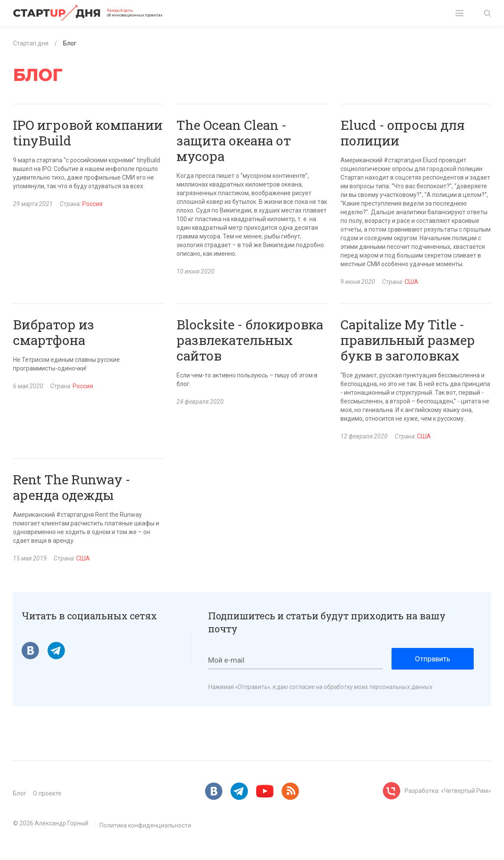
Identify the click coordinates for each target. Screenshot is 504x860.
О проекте (47, 793)
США (411, 282)
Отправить (433, 659)
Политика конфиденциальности (145, 825)
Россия (92, 204)
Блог (20, 793)
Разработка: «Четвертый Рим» (448, 791)
